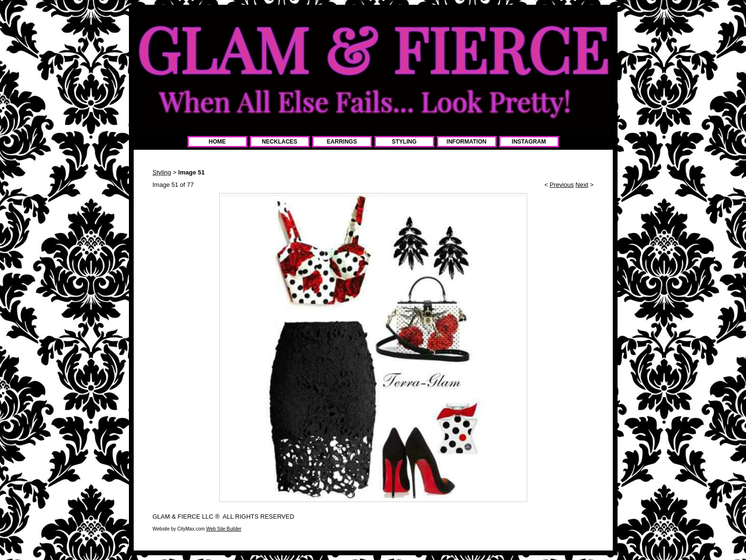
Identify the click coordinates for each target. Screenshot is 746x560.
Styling (162, 172)
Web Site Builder (224, 529)
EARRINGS (342, 142)
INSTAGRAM (529, 142)
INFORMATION (467, 142)
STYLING (404, 142)
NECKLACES (280, 142)
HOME (217, 142)
